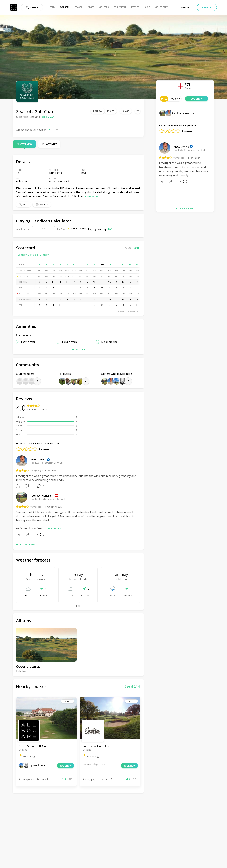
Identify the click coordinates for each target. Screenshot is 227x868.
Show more (78, 349)
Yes (51, 130)
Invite (111, 111)
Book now (66, 766)
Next (213, 172)
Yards (128, 248)
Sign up (207, 7)
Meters (137, 248)
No (58, 130)
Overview (26, 144)
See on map (48, 117)
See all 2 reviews (26, 545)
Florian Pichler (41, 496)
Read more (92, 196)
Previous (157, 172)
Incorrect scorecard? (128, 311)
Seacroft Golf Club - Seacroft (34, 255)
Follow (98, 111)
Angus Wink (38, 459)
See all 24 (133, 686)
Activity (51, 144)
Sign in (185, 7)
